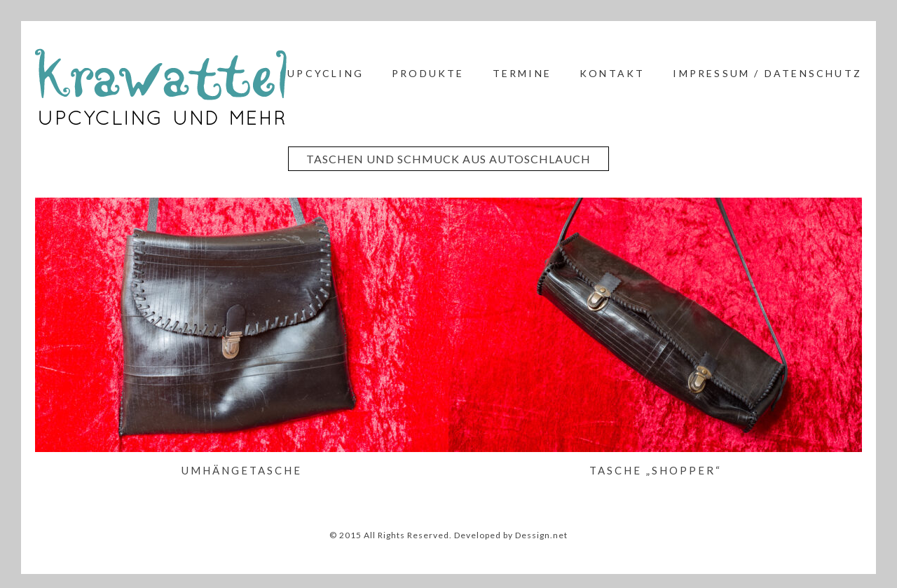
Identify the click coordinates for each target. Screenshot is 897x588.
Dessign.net (541, 535)
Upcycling (326, 73)
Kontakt (612, 73)
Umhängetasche (242, 470)
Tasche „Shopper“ (656, 470)
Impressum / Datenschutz (767, 73)
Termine (522, 73)
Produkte (428, 73)
